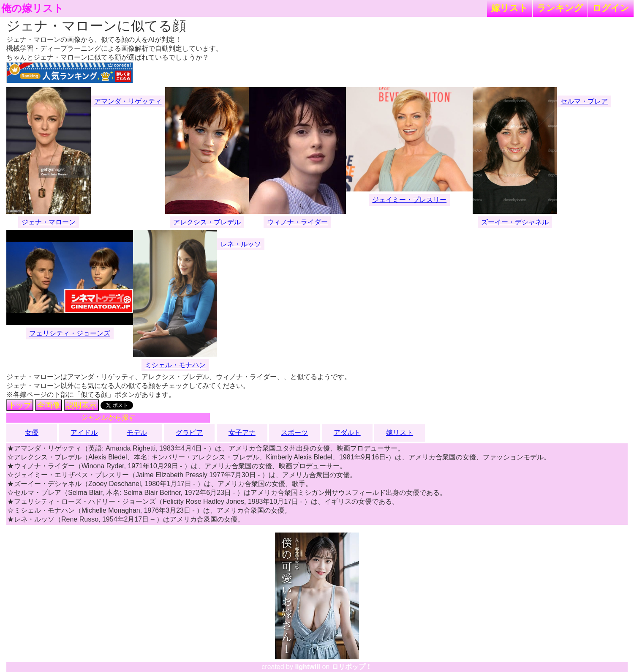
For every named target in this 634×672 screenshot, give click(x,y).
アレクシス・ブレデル (207, 222)
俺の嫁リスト (33, 8)
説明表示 (82, 405)
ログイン (611, 8)
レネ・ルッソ (241, 244)
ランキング (560, 8)
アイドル (84, 433)
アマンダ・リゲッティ (128, 101)
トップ (20, 405)
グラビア (189, 433)
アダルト (347, 433)
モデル (137, 433)
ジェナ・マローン (49, 222)
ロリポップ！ (352, 667)
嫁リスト (510, 8)
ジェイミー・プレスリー (409, 200)
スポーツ (294, 433)
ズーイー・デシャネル (515, 222)
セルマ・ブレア (584, 101)
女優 (32, 433)
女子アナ (242, 433)
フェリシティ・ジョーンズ (70, 333)
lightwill (307, 667)
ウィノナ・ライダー (297, 222)
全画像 (49, 405)
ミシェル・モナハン (175, 365)
